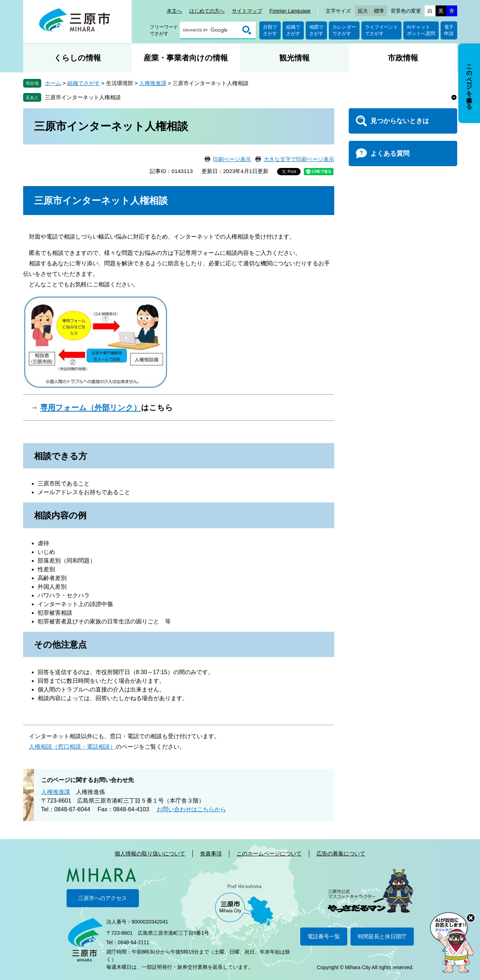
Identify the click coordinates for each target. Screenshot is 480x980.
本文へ (174, 11)
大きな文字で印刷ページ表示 (299, 159)
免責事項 (211, 853)
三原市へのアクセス (103, 898)
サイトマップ (247, 11)
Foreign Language (290, 11)
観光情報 (294, 58)
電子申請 (449, 30)
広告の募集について (341, 853)
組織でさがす (293, 30)
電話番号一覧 (324, 936)
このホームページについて (269, 853)
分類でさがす (270, 30)
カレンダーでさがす (344, 30)
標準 (379, 11)
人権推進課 (153, 83)
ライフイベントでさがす (381, 30)
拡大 (363, 11)
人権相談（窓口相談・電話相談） (72, 747)
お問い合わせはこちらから (191, 809)
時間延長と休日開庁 (382, 936)
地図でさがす (316, 30)
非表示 (476, 44)
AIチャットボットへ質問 (421, 30)
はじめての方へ (207, 11)
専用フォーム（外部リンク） (91, 407)
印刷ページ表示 (232, 159)
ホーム (53, 83)
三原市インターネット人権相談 (83, 97)
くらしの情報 (77, 58)
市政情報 (403, 58)
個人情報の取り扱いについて (150, 853)
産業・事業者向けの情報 (186, 58)
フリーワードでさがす (164, 30)
